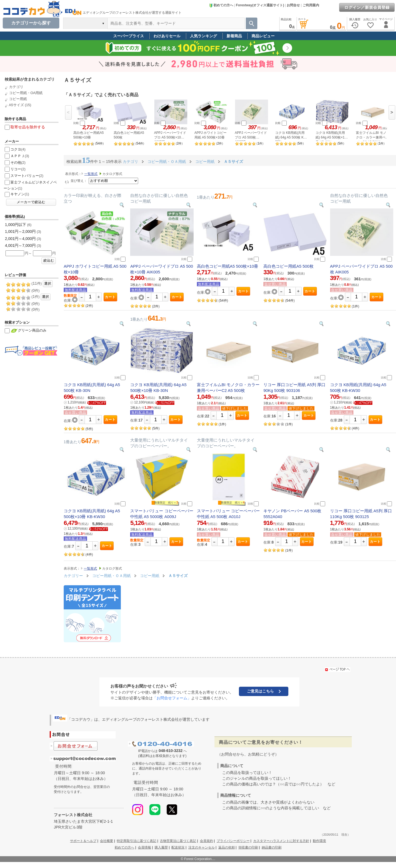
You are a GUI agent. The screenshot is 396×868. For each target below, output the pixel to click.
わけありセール (167, 36)
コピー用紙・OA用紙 (26, 93)
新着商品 (234, 36)
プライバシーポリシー (233, 841)
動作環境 (319, 841)
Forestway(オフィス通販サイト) (260, 5)
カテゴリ (16, 87)
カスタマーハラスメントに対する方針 (281, 841)
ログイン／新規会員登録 (367, 7)
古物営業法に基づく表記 (178, 841)
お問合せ (293, 5)
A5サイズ (16, 105)
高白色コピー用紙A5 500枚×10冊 (228, 266)
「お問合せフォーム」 (172, 698)
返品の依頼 (227, 847)
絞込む (49, 261)
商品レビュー (263, 36)
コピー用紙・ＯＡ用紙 (112, 576)
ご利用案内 (311, 5)
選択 (48, 284)
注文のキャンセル (202, 847)
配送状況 (178, 847)
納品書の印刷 (272, 847)
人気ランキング (203, 36)
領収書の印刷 (248, 847)
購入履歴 (161, 847)
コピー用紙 (18, 99)
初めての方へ (221, 5)
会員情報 (144, 847)
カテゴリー (73, 576)
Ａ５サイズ (178, 576)
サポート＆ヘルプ (83, 841)
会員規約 (207, 841)
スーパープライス (129, 36)
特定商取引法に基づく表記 (136, 841)
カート (110, 297)
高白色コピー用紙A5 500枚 (288, 266)
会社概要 (107, 841)
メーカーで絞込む (31, 202)
